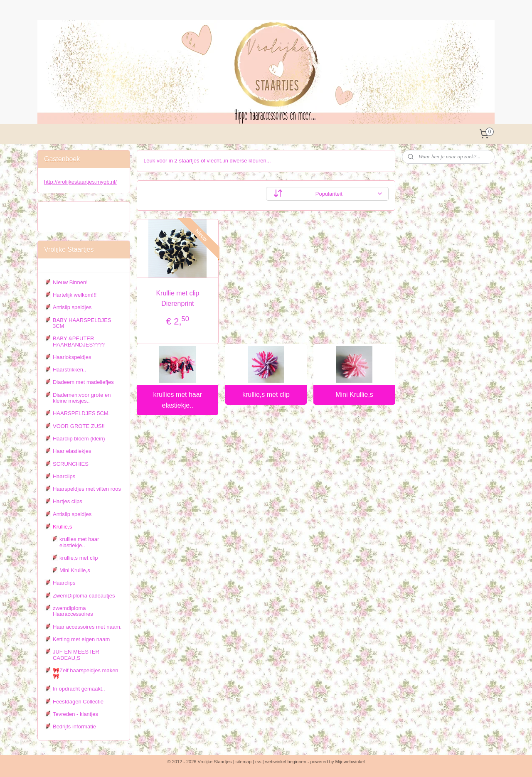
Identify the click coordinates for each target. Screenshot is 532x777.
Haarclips (64, 476)
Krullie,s (62, 527)
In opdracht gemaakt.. (79, 689)
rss (258, 762)
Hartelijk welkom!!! (75, 295)
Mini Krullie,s (354, 395)
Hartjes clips (68, 501)
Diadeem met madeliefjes (83, 382)
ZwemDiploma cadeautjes (84, 596)
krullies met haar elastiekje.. (178, 400)
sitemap (244, 762)
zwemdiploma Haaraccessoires (73, 611)
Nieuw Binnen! (70, 282)
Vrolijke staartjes (69, 213)
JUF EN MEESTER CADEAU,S (76, 655)
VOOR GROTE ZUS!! (79, 426)
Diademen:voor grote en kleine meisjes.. (82, 398)
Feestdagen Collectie (78, 702)
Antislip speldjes (72, 307)
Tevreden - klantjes (75, 714)
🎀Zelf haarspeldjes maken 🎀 (86, 673)
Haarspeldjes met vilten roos (87, 489)
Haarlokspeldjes (72, 357)
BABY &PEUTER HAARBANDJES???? (79, 341)
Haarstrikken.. (69, 370)
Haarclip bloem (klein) (79, 439)
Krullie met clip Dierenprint (177, 299)
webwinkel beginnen (286, 762)
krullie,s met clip (266, 395)
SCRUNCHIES (71, 464)
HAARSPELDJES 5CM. (81, 413)
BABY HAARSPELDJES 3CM (82, 323)
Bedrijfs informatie (74, 727)
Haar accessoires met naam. (87, 627)
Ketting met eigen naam (81, 639)
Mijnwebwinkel (350, 762)
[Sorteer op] (327, 194)
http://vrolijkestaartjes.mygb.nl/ (80, 182)
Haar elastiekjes (72, 451)
